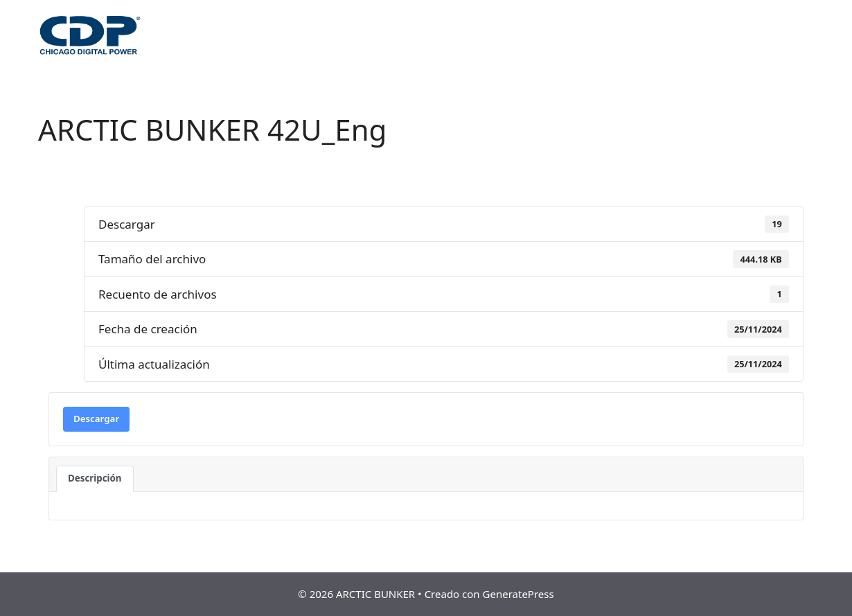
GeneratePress (518, 594)
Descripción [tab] (95, 478)
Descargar (96, 419)
